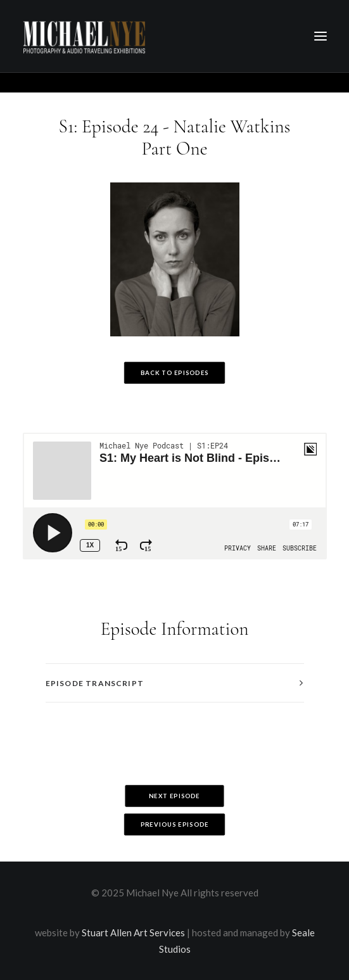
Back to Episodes (174, 373)
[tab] (175, 683)
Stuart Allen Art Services (133, 932)
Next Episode (174, 796)
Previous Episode (174, 825)
